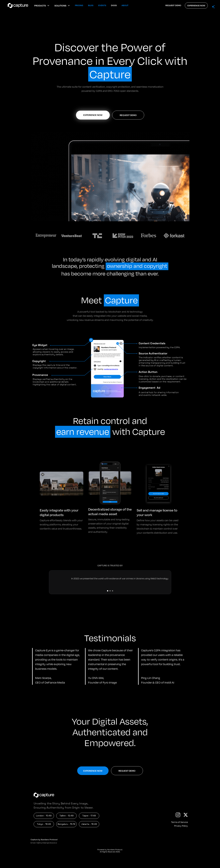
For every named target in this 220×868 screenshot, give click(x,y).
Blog (91, 5)
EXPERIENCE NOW (196, 5)
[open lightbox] (110, 177)
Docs (114, 5)
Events (102, 5)
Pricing (79, 5)
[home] (17, 6)
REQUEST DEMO (173, 5)
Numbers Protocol (115, 849)
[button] (42, 6)
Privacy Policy (181, 826)
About (125, 5)
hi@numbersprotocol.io (47, 843)
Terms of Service (179, 822)
